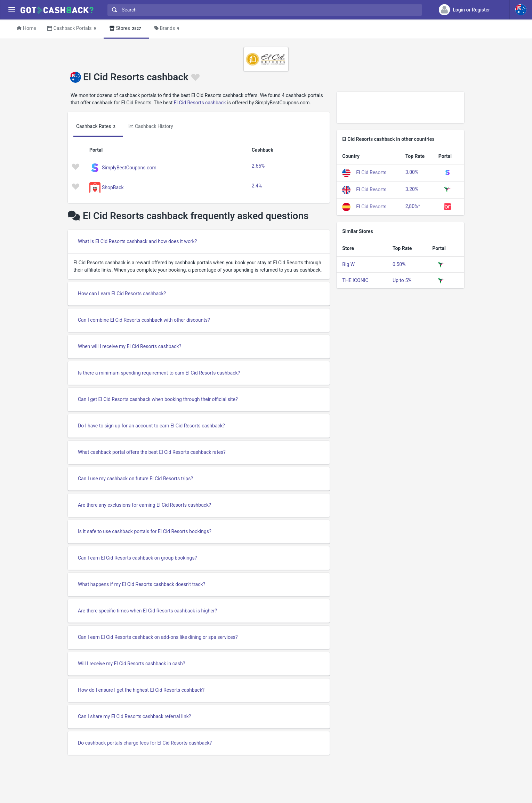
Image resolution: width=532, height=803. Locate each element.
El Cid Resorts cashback (200, 103)
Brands (168, 29)
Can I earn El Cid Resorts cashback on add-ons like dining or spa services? (158, 637)
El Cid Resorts (371, 172)
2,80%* (413, 206)
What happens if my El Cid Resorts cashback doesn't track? (142, 584)
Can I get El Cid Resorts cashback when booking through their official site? (158, 399)
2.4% (257, 186)
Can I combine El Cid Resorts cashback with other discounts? (144, 320)
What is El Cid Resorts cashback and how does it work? (137, 241)
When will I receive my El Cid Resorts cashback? (130, 346)
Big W (348, 264)
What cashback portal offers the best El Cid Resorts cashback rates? (152, 452)
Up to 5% (402, 280)
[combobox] (263, 10)
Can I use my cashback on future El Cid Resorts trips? (135, 479)
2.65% (258, 166)
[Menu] (12, 10)
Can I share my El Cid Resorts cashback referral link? (134, 716)
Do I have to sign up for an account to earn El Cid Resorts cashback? (151, 426)
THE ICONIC (355, 280)
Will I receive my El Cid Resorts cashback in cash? (131, 664)
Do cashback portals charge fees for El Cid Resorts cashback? (145, 743)
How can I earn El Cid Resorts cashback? (122, 294)
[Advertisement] (400, 107)
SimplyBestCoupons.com (129, 167)
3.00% (412, 172)
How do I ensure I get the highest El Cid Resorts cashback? (141, 690)
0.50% (399, 264)
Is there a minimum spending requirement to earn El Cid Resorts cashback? (159, 373)
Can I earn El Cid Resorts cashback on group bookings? (137, 558)
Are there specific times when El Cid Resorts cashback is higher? (147, 611)
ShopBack (113, 187)
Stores (126, 29)
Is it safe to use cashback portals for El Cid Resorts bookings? (145, 531)
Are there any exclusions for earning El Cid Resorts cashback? (144, 505)
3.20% (412, 189)
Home (26, 28)
